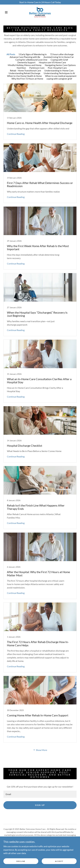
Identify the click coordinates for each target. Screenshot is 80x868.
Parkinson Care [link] (37, 68)
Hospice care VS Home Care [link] (52, 62)
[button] (7, 12)
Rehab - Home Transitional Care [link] (25, 70)
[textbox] (40, 794)
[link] (40, 12)
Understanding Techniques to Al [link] (59, 73)
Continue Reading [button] (16, 134)
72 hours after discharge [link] (62, 54)
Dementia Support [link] (26, 62)
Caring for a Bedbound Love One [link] (31, 60)
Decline (21, 861)
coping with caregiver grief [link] (59, 79)
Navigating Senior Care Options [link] (60, 65)
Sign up (40, 805)
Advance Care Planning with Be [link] (25, 57)
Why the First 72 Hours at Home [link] (27, 79)
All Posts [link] (11, 54)
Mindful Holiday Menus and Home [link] (25, 65)
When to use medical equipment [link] (61, 76)
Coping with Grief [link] (59, 60)
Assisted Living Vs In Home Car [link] (59, 57)
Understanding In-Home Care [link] (59, 70)
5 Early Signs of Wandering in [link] (33, 54)
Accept (59, 861)
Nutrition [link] (21, 68)
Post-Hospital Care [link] (57, 68)
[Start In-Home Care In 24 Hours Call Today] (40, 2)
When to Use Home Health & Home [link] (24, 76)
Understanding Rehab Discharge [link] (24, 73)
